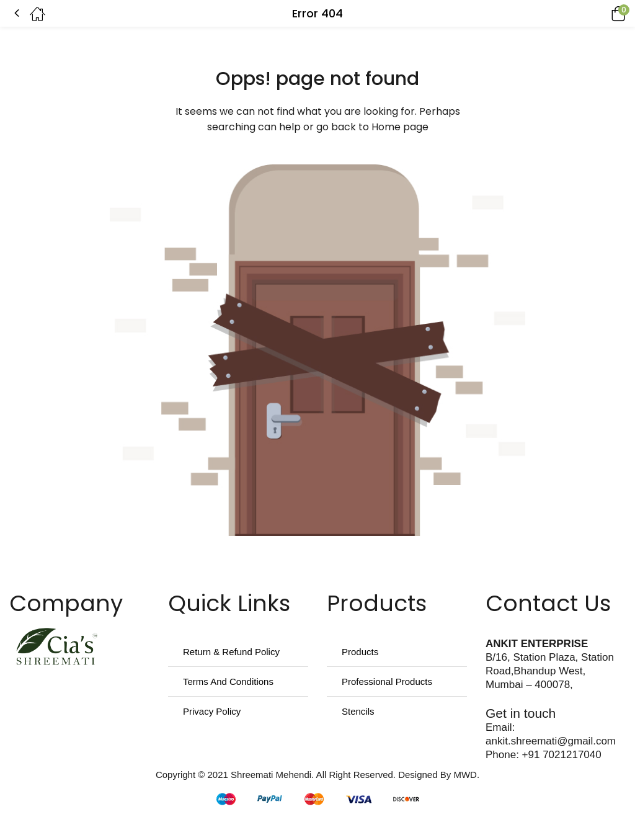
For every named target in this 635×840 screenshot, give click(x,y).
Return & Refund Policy (231, 652)
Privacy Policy (212, 711)
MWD (465, 775)
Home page (400, 127)
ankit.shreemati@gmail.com (551, 741)
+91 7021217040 (562, 755)
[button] (601, 13)
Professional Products (387, 681)
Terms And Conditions (228, 681)
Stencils (358, 711)
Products (360, 652)
